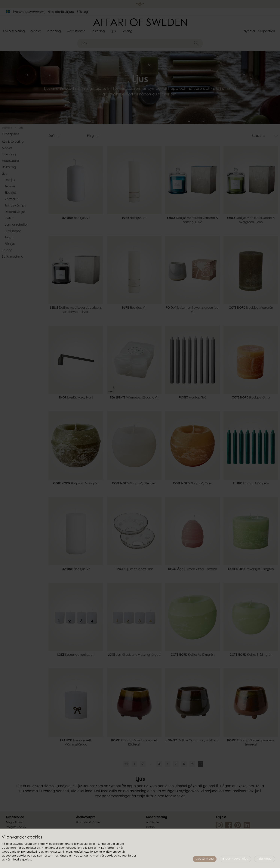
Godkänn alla (205, 859)
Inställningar (265, 859)
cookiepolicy (113, 856)
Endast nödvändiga (235, 859)
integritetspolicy (21, 860)
